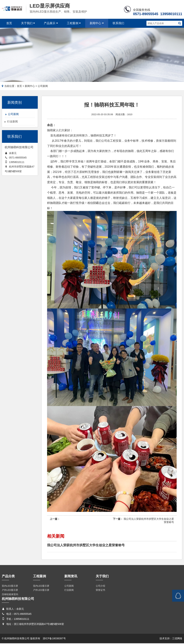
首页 (9, 23)
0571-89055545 (18, 158)
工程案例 (74, 23)
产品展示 (51, 23)
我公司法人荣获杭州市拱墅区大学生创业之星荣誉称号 (86, 546)
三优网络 (177, 639)
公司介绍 (100, 586)
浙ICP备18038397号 (54, 639)
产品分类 (8, 577)
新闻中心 (97, 23)
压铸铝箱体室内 (10, 595)
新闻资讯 (71, 577)
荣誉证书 (100, 591)
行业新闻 (69, 591)
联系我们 (118, 23)
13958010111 (17, 163)
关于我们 (28, 23)
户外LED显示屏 (10, 591)
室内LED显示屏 (10, 586)
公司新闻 (69, 586)
